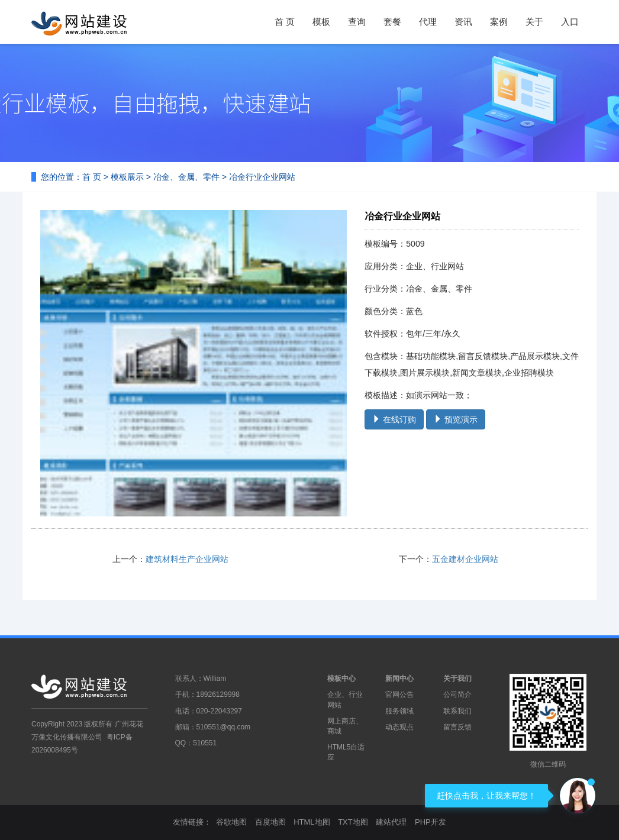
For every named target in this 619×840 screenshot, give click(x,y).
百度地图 (270, 822)
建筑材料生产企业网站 (187, 559)
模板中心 (341, 679)
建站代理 (391, 822)
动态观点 (399, 727)
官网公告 (399, 694)
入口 (570, 22)
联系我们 (457, 711)
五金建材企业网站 (465, 559)
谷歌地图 (231, 822)
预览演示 (456, 419)
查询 (357, 22)
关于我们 (457, 679)
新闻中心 (399, 679)
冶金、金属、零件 (186, 177)
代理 (428, 22)
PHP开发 (431, 822)
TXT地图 (353, 822)
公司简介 (457, 694)
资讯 (463, 22)
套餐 (392, 22)
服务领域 (399, 711)
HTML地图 (312, 822)
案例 (499, 22)
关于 (534, 22)
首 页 (285, 22)
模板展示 (127, 177)
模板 (321, 22)
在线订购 (394, 419)
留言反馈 (457, 727)
